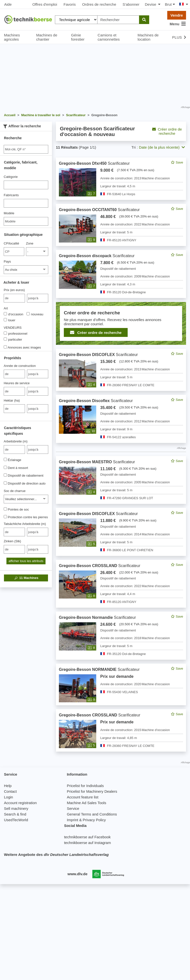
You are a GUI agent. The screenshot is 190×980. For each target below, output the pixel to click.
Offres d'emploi (45, 4)
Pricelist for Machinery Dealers (92, 791)
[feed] (121, 455)
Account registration (20, 803)
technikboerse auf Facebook (87, 837)
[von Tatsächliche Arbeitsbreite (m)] (14, 532)
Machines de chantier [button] (47, 37)
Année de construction (20, 366)
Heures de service (17, 383)
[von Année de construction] (14, 374)
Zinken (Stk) (12, 541)
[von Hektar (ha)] (14, 409)
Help (8, 786)
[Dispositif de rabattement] (5, 475)
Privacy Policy (94, 820)
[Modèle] (26, 221)
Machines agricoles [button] (12, 37)
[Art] (5, 314)
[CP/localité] (14, 252)
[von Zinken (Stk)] (14, 549)
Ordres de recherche (99, 4)
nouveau (35, 314)
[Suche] (26, 149)
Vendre (177, 15)
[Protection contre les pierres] (5, 517)
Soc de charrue (15, 491)
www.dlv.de (78, 874)
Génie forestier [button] (78, 37)
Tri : (134, 147)
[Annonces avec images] (5, 347)
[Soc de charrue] (26, 499)
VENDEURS (13, 328)
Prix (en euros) (14, 290)
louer (10, 320)
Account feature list (83, 797)
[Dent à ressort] (5, 467)
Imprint (72, 820)
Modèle (9, 213)
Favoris (70, 4)
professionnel (15, 333)
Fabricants (11, 195)
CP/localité (11, 243)
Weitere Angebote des (56, 855)
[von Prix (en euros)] (14, 298)
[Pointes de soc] (5, 509)
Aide (8, 4)
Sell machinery (16, 808)
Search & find (15, 814)
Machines (26, 578)
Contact (10, 791)
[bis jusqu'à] (38, 298)
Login (9, 797)
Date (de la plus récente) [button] (162, 147)
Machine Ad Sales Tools (86, 803)
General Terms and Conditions (92, 814)
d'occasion (13, 314)
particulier (13, 339)
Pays (7, 261)
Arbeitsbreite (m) (16, 441)
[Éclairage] (5, 459)
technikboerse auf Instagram (87, 843)
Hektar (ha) (12, 400)
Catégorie (11, 177)
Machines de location (148, 37)
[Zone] (37, 252)
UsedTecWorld (16, 820)
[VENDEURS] (5, 333)
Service (73, 808)
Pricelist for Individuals (85, 786)
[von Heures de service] (14, 391)
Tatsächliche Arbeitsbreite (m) (25, 524)
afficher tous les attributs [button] (26, 561)
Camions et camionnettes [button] (109, 37)
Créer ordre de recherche (167, 131)
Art (6, 308)
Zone (30, 243)
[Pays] (26, 270)
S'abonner (131, 4)
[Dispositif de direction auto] (5, 483)
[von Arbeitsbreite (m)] (14, 449)
